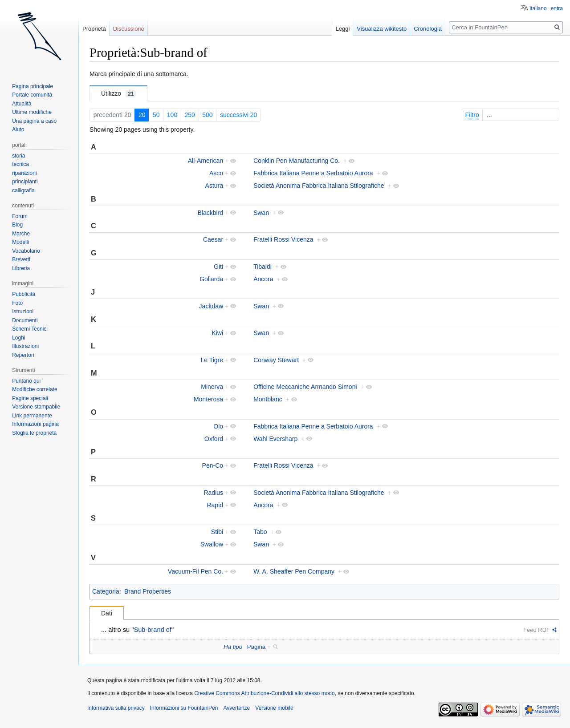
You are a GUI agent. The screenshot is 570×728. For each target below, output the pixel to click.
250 (190, 115)
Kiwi (217, 333)
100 (172, 115)
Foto (17, 303)
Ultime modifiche (32, 112)
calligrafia (23, 190)
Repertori (23, 355)
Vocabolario (26, 251)
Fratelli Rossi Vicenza (283, 239)
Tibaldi (263, 267)
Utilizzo (118, 94)
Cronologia (428, 29)
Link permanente (32, 416)
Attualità (22, 104)
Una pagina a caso (34, 121)
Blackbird (210, 213)
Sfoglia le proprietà (34, 433)
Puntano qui (26, 381)
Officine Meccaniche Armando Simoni (305, 387)
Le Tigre (212, 360)
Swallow (212, 544)
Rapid (215, 505)
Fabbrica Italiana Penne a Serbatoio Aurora (313, 173)
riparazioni (24, 173)
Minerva (212, 387)
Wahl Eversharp (275, 439)
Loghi (18, 338)
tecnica (20, 164)
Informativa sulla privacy (116, 708)
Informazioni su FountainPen (184, 708)
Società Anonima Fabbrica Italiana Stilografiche (319, 186)
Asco (216, 173)
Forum (20, 216)
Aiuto (18, 129)
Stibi (217, 532)
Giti (218, 267)
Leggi (343, 29)
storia (18, 156)
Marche (21, 234)
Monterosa (208, 399)
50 (156, 115)
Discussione (129, 29)
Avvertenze (236, 708)
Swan (261, 213)
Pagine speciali (30, 398)
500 (207, 115)
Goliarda (211, 279)
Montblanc (268, 399)
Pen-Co (213, 465)
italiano (538, 8)
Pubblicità (24, 294)
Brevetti (21, 259)
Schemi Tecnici (30, 329)
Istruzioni (23, 311)
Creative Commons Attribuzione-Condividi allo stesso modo (264, 693)
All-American (206, 161)
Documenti (25, 320)
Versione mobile (274, 708)
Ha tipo (233, 647)
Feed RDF (537, 630)
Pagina (256, 647)
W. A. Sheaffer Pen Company (294, 571)
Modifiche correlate (35, 389)
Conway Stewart (276, 360)
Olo (218, 426)
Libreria (21, 268)
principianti (25, 182)
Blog (17, 225)
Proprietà (94, 29)
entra (557, 8)
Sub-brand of (153, 630)
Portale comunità (32, 95)
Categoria (106, 591)
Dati (107, 613)
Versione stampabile (36, 407)
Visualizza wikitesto (382, 29)
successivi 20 (238, 115)
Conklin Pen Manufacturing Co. (297, 161)
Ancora (263, 279)
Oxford (214, 439)
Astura (214, 186)
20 (142, 115)
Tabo (260, 532)
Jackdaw (211, 306)
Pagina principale (33, 86)
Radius (213, 493)
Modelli (20, 242)
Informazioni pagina (35, 424)
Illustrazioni (25, 346)
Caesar (213, 239)
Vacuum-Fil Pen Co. (195, 571)
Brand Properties (148, 591)
